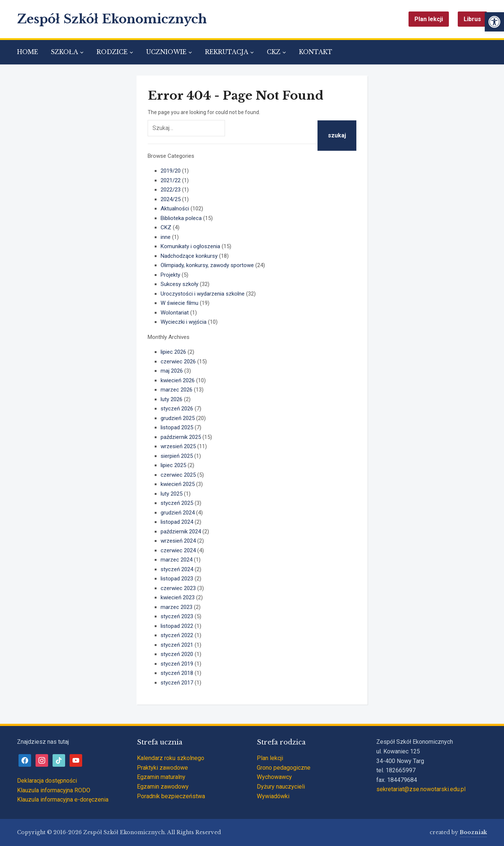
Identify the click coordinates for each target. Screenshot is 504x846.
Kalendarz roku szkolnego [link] (171, 758)
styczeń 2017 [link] (177, 683)
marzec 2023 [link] (177, 607)
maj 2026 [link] (172, 371)
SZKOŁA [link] (64, 52)
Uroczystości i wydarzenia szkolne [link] (203, 294)
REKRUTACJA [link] (227, 52)
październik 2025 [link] (181, 437)
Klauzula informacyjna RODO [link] (54, 790)
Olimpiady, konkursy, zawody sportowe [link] (207, 265)
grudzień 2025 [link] (178, 418)
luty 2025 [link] (172, 494)
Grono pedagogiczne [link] (284, 768)
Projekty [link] (170, 275)
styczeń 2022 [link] (177, 635)
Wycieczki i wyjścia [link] (184, 322)
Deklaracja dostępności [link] (47, 781)
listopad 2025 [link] (177, 427)
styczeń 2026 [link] (177, 409)
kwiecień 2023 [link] (178, 597)
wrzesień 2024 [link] (178, 541)
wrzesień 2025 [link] (178, 446)
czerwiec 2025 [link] (178, 475)
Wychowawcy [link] (274, 777)
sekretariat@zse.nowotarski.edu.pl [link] (421, 789)
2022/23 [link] (171, 190)
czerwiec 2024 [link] (178, 550)
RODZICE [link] (112, 52)
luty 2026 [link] (172, 399)
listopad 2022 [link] (177, 626)
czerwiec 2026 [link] (178, 362)
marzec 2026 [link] (177, 390)
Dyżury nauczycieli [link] (281, 787)
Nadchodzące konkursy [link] (189, 256)
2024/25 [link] (171, 199)
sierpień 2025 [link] (177, 456)
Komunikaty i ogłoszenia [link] (190, 246)
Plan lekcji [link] (429, 19)
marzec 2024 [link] (177, 560)
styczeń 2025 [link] (177, 503)
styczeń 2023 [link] (177, 616)
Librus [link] (472, 19)
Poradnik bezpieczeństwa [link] (171, 796)
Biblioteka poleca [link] (181, 218)
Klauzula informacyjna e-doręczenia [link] (63, 800)
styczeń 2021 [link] (177, 645)
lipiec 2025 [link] (173, 465)
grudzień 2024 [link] (178, 513)
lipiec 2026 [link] (173, 352)
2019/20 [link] (171, 171)
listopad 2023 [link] (177, 579)
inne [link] (166, 237)
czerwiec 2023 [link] (178, 588)
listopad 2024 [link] (177, 522)
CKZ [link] (274, 52)
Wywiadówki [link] (273, 796)
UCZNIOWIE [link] (166, 52)
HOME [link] (28, 52)
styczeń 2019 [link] (177, 664)
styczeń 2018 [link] (177, 673)
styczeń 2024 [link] (177, 569)
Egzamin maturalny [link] (161, 777)
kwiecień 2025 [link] (178, 484)
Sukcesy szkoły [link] (179, 284)
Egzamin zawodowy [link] (163, 787)
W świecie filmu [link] (179, 303)
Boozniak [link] (473, 832)
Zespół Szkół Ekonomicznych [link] (112, 19)
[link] (494, 22)
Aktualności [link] (175, 209)
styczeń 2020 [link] (177, 654)
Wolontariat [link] (175, 313)
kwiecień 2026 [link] (178, 380)
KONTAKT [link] (316, 52)
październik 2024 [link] (181, 532)
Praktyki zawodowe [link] (162, 768)
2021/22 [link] (171, 180)
